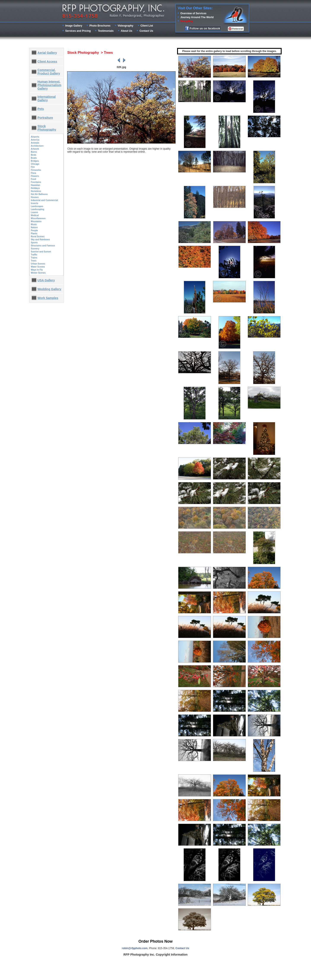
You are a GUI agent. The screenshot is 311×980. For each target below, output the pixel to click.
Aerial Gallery (47, 53)
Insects (35, 203)
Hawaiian (36, 185)
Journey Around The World (197, 17)
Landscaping (38, 209)
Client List (147, 26)
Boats (34, 158)
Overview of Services (193, 13)
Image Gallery (74, 26)
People (34, 230)
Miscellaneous (38, 218)
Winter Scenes (38, 273)
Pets (41, 109)
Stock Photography (47, 128)
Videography (125, 26)
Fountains (36, 182)
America (35, 140)
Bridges (35, 161)
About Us (126, 31)
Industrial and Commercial (44, 200)
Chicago (35, 164)
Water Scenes (38, 267)
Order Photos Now (155, 941)
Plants (34, 234)
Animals (35, 143)
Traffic (34, 255)
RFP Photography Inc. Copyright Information (156, 955)
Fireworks (36, 170)
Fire (33, 167)
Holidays (35, 188)
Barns (34, 152)
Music (34, 224)
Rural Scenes (38, 237)
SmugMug (187, 21)
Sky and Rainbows (40, 240)
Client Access (47, 62)
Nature (34, 227)
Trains (34, 258)
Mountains (36, 221)
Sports (34, 243)
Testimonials (106, 31)
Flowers (35, 176)
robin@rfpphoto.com (135, 948)
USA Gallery (46, 280)
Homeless (36, 191)
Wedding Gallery (49, 289)
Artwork (35, 149)
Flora (33, 173)
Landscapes (37, 206)
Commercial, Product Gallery (49, 72)
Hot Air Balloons (39, 194)
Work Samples (48, 298)
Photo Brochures (100, 26)
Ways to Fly (37, 270)
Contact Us (146, 31)
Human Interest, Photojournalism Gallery (49, 85)
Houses (35, 197)
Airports (35, 137)
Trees (34, 261)
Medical (35, 215)
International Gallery (47, 98)
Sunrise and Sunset (41, 252)
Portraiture (45, 118)
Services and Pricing (78, 31)
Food (33, 179)
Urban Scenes (38, 264)
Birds (34, 155)
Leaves (35, 212)
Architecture (37, 146)
